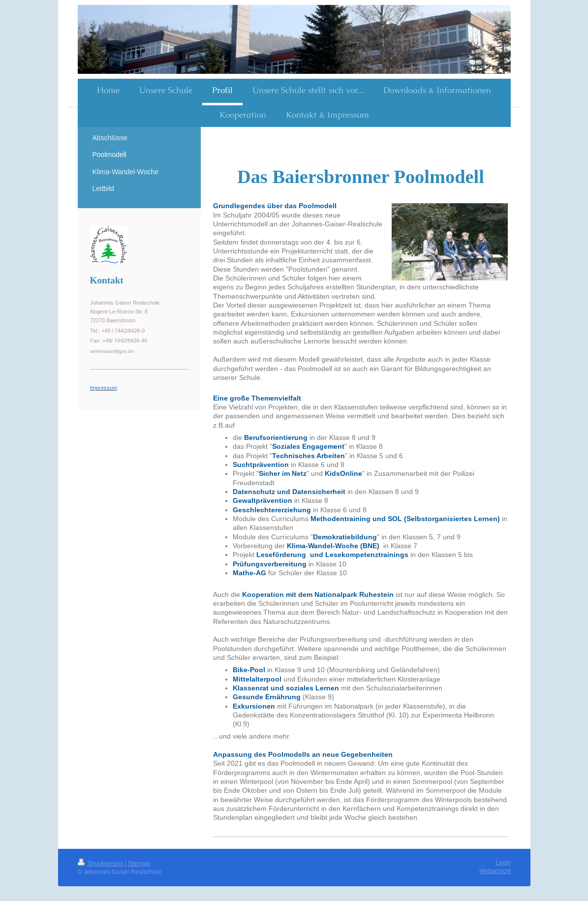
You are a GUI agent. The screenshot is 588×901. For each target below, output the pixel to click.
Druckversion (101, 863)
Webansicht (495, 871)
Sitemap (139, 863)
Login (503, 862)
